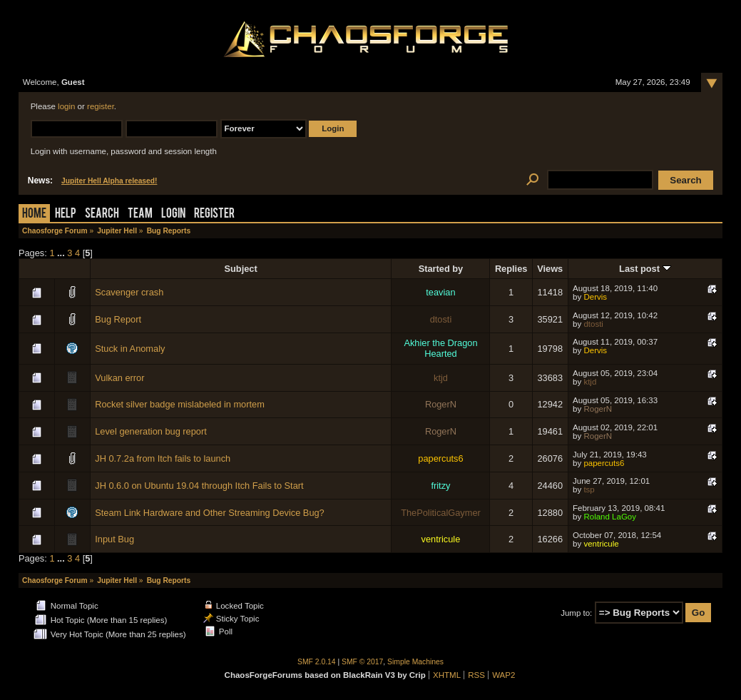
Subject (241, 269)
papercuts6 (440, 458)
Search (102, 214)
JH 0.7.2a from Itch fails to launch (163, 458)
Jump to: (576, 613)
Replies (511, 269)
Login (173, 214)
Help (66, 214)
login (66, 106)
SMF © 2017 (362, 662)
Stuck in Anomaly (130, 349)
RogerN (441, 404)
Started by (441, 269)
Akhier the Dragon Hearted (440, 348)
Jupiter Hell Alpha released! (109, 181)
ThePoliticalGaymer (441, 513)
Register (214, 214)
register (101, 106)
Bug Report (118, 319)
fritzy (440, 486)
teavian (440, 292)
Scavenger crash (129, 292)
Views (550, 269)
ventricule (441, 539)
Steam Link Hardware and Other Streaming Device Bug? (210, 513)
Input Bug (114, 539)
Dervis (595, 297)
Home (34, 214)
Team (140, 214)
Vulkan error (119, 378)
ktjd (441, 378)
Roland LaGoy (610, 517)
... (62, 253)
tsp (589, 490)
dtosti (441, 319)
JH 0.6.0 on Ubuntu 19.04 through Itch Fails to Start (199, 486)
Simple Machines (415, 662)
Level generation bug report (151, 431)
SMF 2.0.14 (317, 662)
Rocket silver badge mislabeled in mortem (180, 404)
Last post (645, 269)
